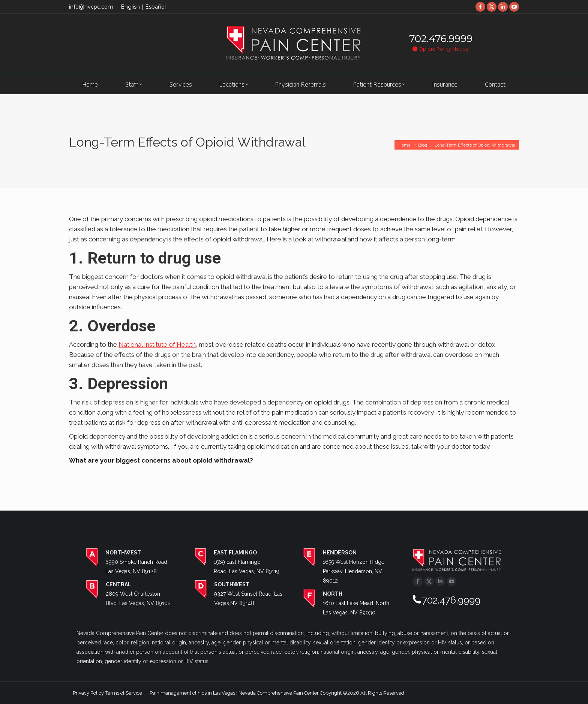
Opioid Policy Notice (441, 49)
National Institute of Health (157, 345)
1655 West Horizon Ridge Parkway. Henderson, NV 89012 (354, 571)
